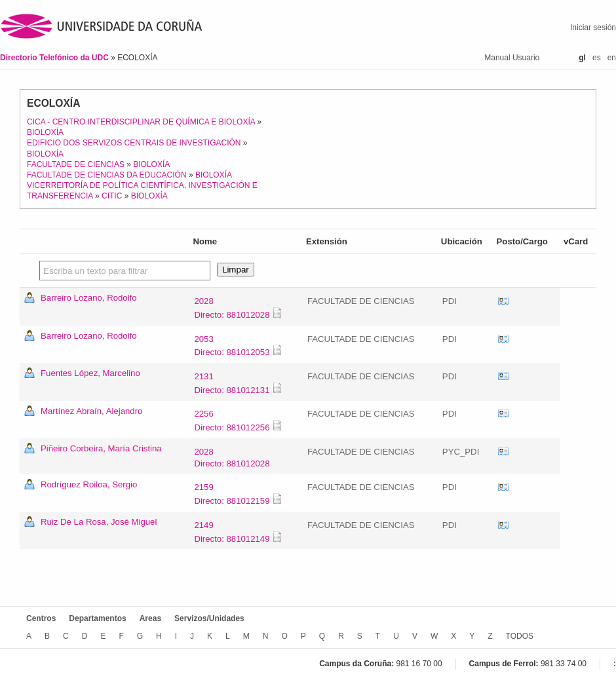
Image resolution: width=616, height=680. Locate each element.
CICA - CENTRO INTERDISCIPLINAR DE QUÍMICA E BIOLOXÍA (141, 122)
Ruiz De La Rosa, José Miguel (99, 522)
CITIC (112, 196)
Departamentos (97, 618)
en (612, 58)
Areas (150, 618)
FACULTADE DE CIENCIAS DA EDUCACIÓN (107, 175)
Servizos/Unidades (209, 618)
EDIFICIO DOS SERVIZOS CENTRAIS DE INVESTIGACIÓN (134, 143)
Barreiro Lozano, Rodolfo (89, 298)
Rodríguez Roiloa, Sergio (89, 484)
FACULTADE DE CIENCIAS (76, 164)
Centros (41, 618)
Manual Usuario (512, 58)
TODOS (520, 636)
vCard (503, 301)
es (597, 58)
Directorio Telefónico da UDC (55, 58)
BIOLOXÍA (45, 132)
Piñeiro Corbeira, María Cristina (101, 448)
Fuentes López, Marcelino (90, 373)
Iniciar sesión (593, 28)
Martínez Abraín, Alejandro (91, 411)
